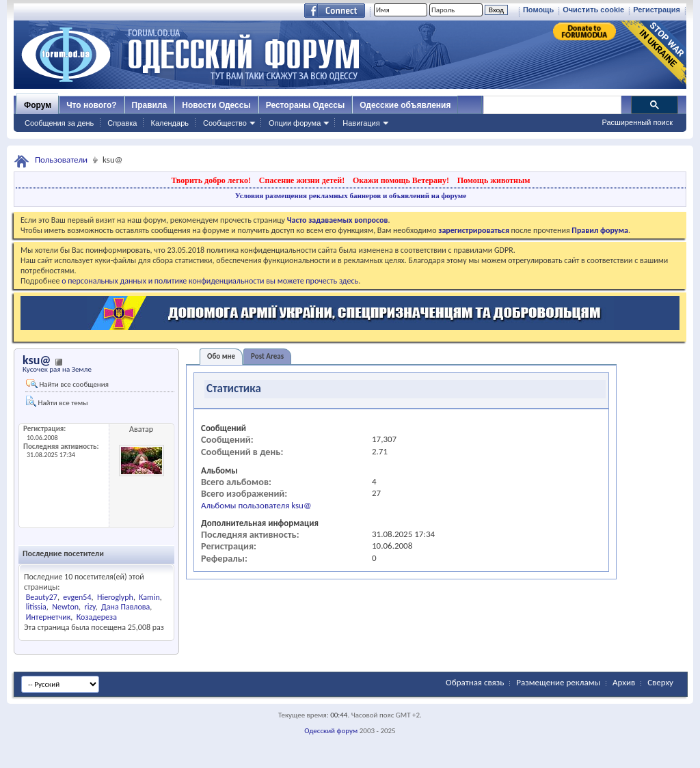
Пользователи (61, 160)
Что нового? (91, 105)
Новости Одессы (216, 105)
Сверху (660, 682)
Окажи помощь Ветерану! (401, 180)
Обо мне (221, 356)
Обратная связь (475, 682)
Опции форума (295, 123)
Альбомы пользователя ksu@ (256, 505)
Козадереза (97, 617)
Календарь (170, 123)
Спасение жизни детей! (302, 180)
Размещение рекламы (558, 682)
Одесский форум (331, 731)
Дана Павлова (125, 607)
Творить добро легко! (211, 180)
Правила (150, 105)
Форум (38, 105)
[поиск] (552, 105)
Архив (624, 682)
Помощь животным (494, 180)
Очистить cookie (593, 10)
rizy (90, 607)
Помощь (538, 10)
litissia (36, 607)
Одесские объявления (405, 105)
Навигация (361, 123)
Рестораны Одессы (306, 105)
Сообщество (225, 123)
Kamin (149, 597)
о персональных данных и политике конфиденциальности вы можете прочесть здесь (210, 281)
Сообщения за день (59, 123)
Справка (122, 123)
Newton (65, 607)
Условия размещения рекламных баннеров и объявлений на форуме (351, 195)
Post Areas (267, 356)
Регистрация (657, 10)
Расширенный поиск (637, 122)
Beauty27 (42, 597)
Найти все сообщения (67, 384)
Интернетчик (49, 617)
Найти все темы (57, 401)
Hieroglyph (115, 597)
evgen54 (77, 597)
